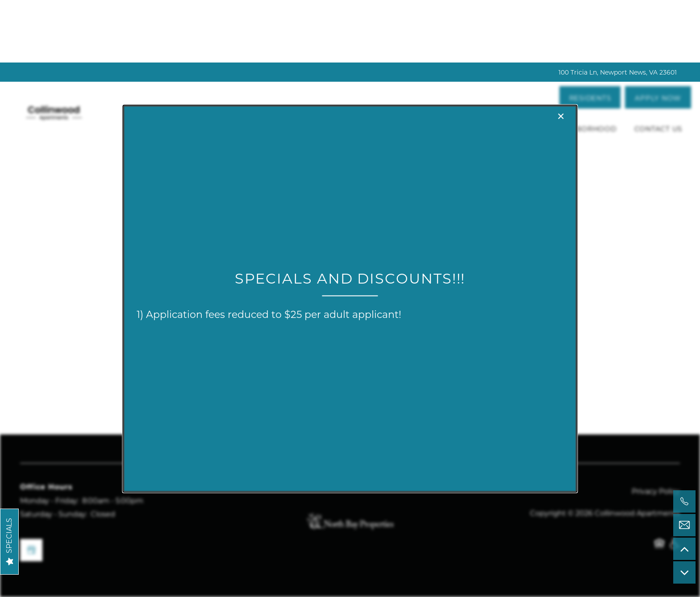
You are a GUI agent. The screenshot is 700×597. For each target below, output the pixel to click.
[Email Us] (684, 525)
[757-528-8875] (684, 501)
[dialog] (350, 298)
